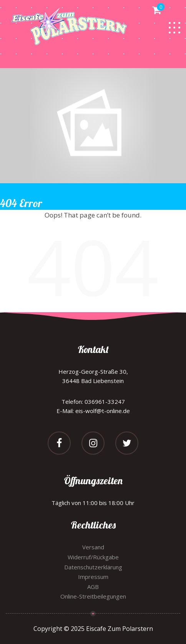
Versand (93, 547)
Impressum (93, 577)
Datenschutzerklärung (93, 567)
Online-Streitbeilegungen (93, 596)
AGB (93, 587)
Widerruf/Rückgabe (93, 557)
